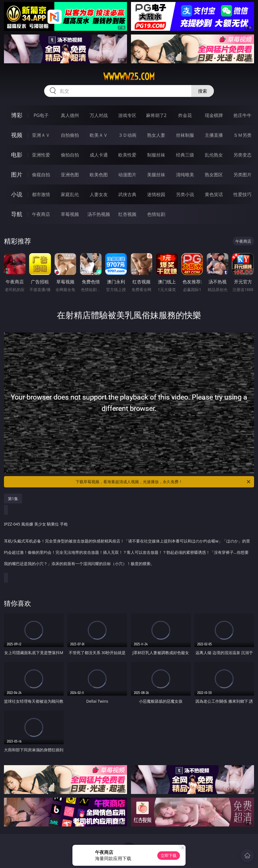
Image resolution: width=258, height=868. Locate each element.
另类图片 (242, 175)
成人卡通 (99, 155)
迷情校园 (156, 194)
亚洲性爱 (41, 155)
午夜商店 (41, 214)
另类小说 (185, 194)
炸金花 (185, 115)
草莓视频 (70, 214)
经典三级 (185, 155)
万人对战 (99, 115)
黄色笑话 (214, 194)
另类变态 (242, 155)
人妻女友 (99, 194)
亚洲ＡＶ (41, 135)
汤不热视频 (99, 214)
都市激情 (41, 194)
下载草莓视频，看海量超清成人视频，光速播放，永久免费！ (163, 482)
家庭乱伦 (70, 194)
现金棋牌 (214, 115)
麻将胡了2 (156, 115)
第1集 (13, 499)
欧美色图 (99, 175)
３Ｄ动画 (127, 135)
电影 (17, 155)
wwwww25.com (129, 77)
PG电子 (41, 115)
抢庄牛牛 (242, 115)
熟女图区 (214, 175)
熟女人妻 (156, 135)
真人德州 (70, 115)
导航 (17, 214)
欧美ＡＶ (99, 135)
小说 (17, 194)
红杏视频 (127, 214)
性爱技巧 (242, 194)
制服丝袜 (156, 155)
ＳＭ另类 (242, 135)
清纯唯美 (185, 175)
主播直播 (214, 135)
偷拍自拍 (70, 155)
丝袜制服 (185, 135)
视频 (17, 135)
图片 (17, 174)
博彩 (17, 115)
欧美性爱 (127, 155)
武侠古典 (127, 194)
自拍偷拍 (70, 135)
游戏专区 (127, 115)
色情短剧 (156, 214)
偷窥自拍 (41, 175)
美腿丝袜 (156, 175)
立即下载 (169, 855)
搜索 (203, 91)
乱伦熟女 (214, 155)
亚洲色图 (70, 175)
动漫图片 (127, 175)
